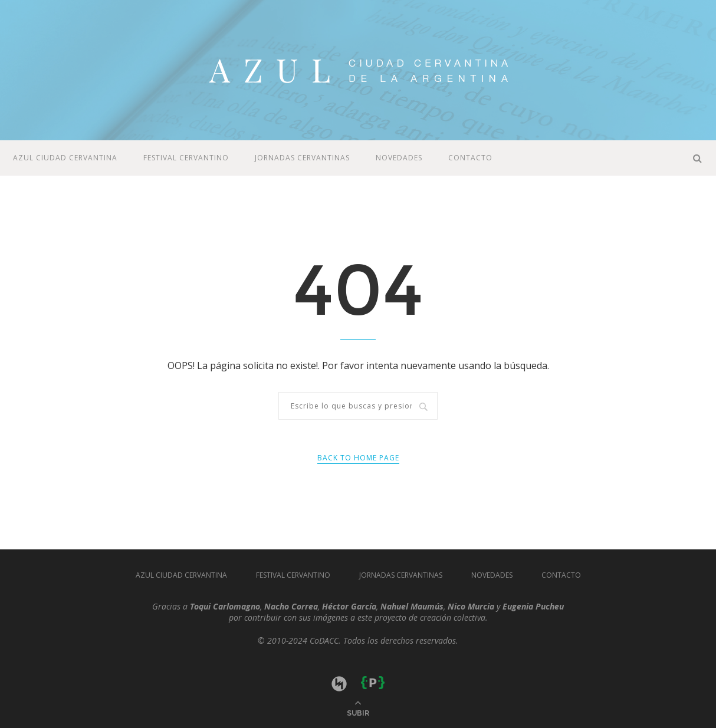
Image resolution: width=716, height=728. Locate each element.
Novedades (399, 158)
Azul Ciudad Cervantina (65, 158)
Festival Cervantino (186, 158)
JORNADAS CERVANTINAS (302, 158)
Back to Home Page (358, 458)
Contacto (470, 158)
